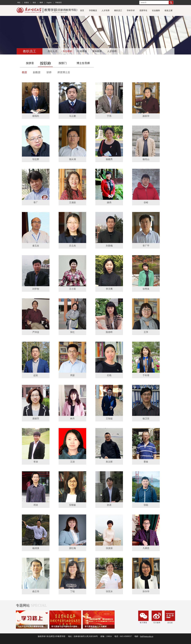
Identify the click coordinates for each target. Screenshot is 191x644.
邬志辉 (36, 159)
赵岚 (36, 375)
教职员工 (118, 10)
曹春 (146, 462)
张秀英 (146, 289)
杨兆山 (146, 159)
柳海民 (36, 116)
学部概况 (93, 10)
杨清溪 (36, 548)
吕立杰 (72, 246)
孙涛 (109, 505)
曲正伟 (36, 591)
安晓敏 (72, 505)
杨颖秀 (109, 159)
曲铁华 (146, 116)
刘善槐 (109, 246)
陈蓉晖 (109, 332)
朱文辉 (109, 462)
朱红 (72, 332)
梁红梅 (72, 548)
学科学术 (131, 10)
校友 (34, 3)
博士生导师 (83, 63)
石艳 (109, 375)
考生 (19, 3)
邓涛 (36, 505)
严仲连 (36, 332)
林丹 (72, 419)
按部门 (63, 63)
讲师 (49, 72)
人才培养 (106, 10)
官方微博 (157, 617)
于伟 (109, 116)
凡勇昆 (146, 548)
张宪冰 (109, 591)
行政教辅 (82, 51)
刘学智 (36, 289)
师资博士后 (64, 72)
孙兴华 (146, 591)
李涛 (36, 462)
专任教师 (67, 51)
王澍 (72, 462)
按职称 (45, 63)
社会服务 (156, 10)
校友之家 (169, 10)
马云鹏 (72, 116)
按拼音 (30, 63)
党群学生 (143, 10)
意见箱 (170, 617)
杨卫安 (146, 419)
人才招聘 (112, 51)
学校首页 (58, 3)
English (49, 3)
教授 (24, 72)
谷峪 (146, 202)
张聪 (146, 505)
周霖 (72, 375)
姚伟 (109, 202)
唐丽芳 (36, 419)
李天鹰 (109, 289)
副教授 (37, 72)
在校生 (27, 3)
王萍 (146, 332)
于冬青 (146, 375)
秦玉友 (36, 246)
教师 (41, 3)
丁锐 (72, 591)
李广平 (146, 246)
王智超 (109, 419)
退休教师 (97, 51)
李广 (36, 202)
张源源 (109, 548)
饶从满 (72, 159)
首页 (82, 10)
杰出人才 (53, 51)
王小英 (72, 289)
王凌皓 (72, 202)
